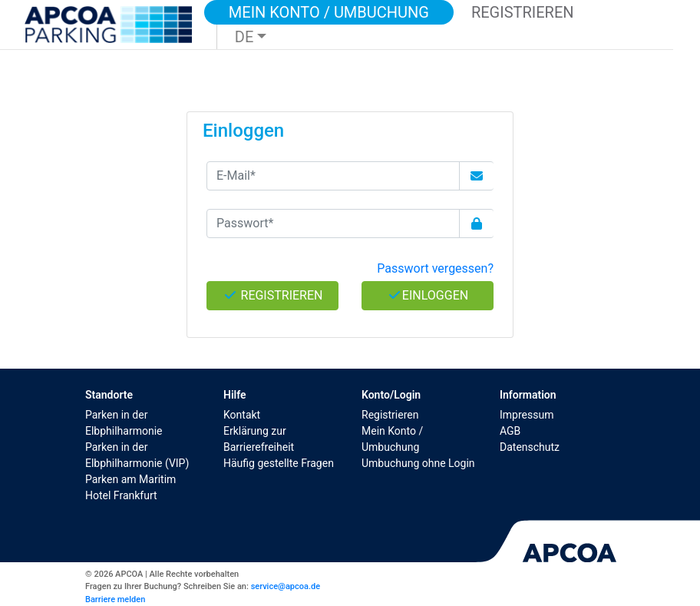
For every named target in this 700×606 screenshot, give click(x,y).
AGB (510, 431)
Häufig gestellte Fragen (279, 463)
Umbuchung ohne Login (418, 463)
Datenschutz (530, 447)
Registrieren (390, 415)
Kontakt (242, 415)
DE (244, 37)
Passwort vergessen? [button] (435, 268)
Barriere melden (115, 599)
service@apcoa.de (286, 586)
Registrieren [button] (523, 12)
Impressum (527, 415)
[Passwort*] (333, 224)
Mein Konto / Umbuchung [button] (329, 12)
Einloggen (428, 295)
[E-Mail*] (333, 176)
